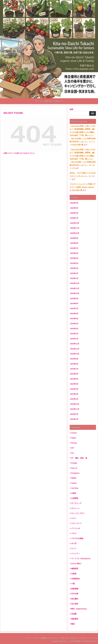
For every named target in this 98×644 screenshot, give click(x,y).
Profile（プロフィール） (89, 638)
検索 (71, 109)
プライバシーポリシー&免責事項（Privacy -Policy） (43, 638)
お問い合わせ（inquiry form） (70, 638)
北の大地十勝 (77, 190)
